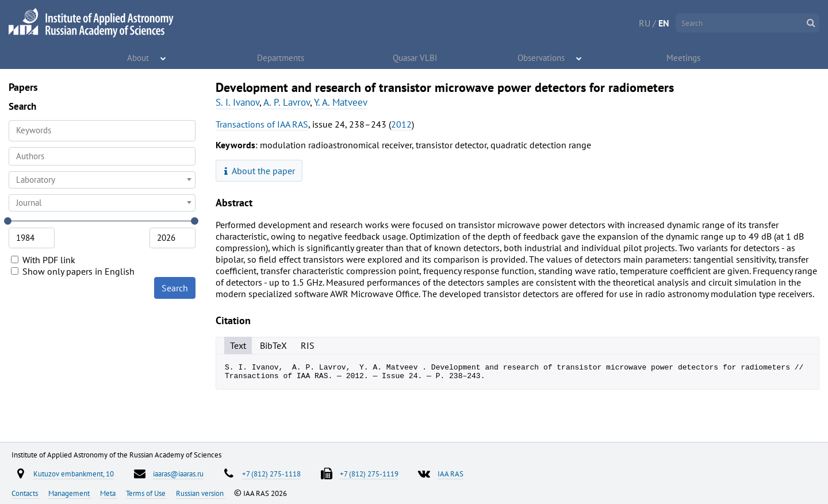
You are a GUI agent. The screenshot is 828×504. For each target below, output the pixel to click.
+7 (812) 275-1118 (271, 474)
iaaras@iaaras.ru (178, 474)
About (139, 57)
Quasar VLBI (415, 57)
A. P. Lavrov (287, 102)
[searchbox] (102, 156)
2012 (401, 124)
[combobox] (102, 156)
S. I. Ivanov (237, 102)
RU (645, 23)
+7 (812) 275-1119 (369, 474)
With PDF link (43, 260)
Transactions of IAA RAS (262, 124)
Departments (281, 57)
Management (70, 493)
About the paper (260, 171)
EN (664, 23)
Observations (542, 57)
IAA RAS (451, 474)
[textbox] (102, 180)
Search (175, 288)
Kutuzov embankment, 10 (74, 474)
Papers (23, 87)
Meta (109, 493)
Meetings (684, 57)
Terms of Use (147, 493)
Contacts (26, 493)
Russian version (201, 493)
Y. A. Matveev (341, 102)
